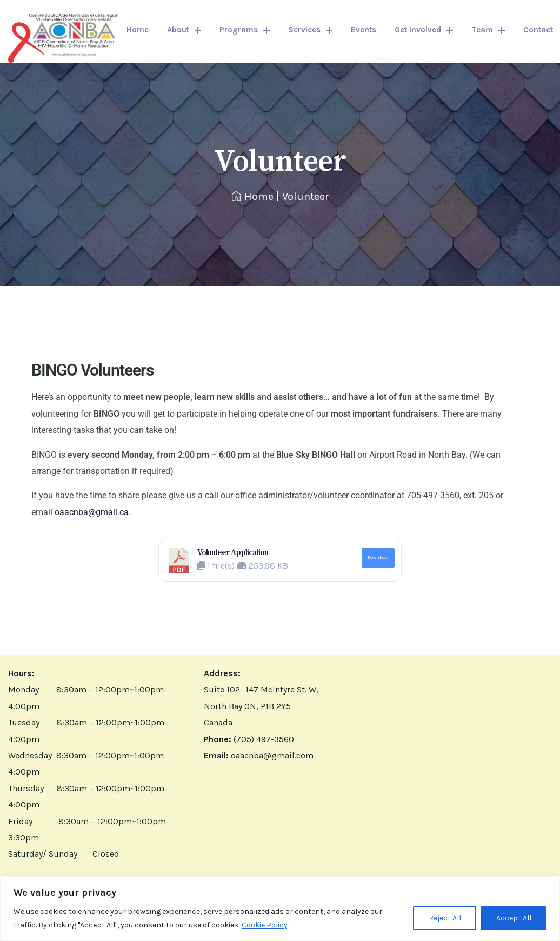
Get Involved (424, 30)
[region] (280, 909)
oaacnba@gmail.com (272, 755)
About (184, 30)
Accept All (513, 919)
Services (310, 30)
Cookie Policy (265, 925)
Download (378, 557)
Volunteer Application (233, 553)
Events (364, 30)
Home (138, 30)
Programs (245, 30)
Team (488, 30)
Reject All (444, 919)
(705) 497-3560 (264, 739)
